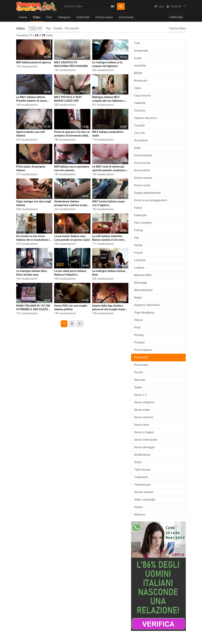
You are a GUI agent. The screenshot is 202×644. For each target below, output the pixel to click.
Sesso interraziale (145, 440)
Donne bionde (143, 155)
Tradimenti (141, 477)
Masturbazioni (143, 290)
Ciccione (140, 110)
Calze (138, 88)
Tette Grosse (142, 470)
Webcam (140, 515)
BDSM (138, 73)
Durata (58, 28)
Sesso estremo (144, 417)
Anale (138, 58)
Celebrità (140, 103)
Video (37, 17)
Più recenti (72, 28)
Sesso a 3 (140, 395)
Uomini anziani (144, 492)
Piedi (137, 327)
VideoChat (83, 17)
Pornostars (141, 365)
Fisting (138, 230)
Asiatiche (140, 66)
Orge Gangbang (144, 313)
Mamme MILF (143, 275)
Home (23, 17)
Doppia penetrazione (147, 193)
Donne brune (142, 163)
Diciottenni (141, 140)
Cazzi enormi (142, 96)
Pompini (139, 342)
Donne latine (142, 170)
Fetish (138, 208)
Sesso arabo (142, 410)
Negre (138, 298)
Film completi (143, 223)
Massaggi (140, 283)
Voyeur (138, 507)
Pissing (139, 335)
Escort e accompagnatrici (151, 200)
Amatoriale (141, 51)
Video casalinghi (145, 500)
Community (126, 17)
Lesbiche (140, 260)
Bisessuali (141, 81)
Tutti (137, 43)
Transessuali (142, 485)
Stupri (138, 462)
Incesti (138, 253)
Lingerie (139, 268)
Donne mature (143, 178)
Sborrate (140, 380)
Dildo (137, 148)
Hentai (138, 245)
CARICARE (176, 17)
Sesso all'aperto (144, 402)
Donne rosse (142, 185)
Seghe (138, 387)
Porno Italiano (143, 350)
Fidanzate (140, 215)
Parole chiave (104, 17)
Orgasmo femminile (147, 305)
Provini (138, 372)
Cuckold (139, 125)
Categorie (64, 17)
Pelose (138, 320)
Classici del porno (146, 118)
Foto (49, 17)
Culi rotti (139, 133)
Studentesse (142, 455)
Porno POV (141, 357)
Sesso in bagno (144, 432)
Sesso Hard (141, 425)
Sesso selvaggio (145, 447)
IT (185, 6)
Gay (136, 238)
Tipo (48, 28)
